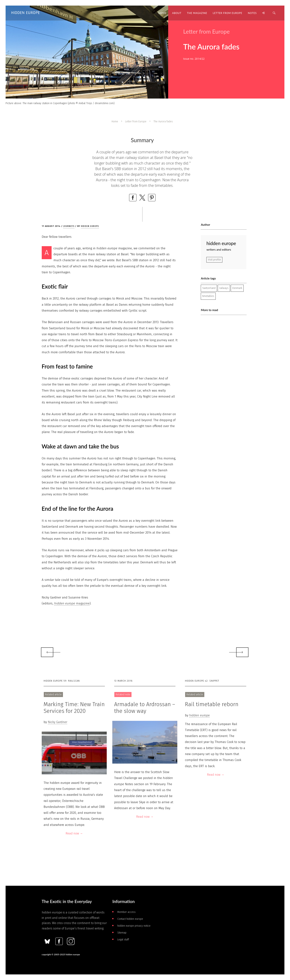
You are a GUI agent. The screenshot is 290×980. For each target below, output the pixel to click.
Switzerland (209, 288)
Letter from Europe (136, 122)
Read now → (74, 833)
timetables (208, 296)
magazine (72, 603)
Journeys (69, 226)
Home (115, 122)
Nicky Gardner (58, 722)
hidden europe (90, 226)
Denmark (237, 288)
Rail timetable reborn (212, 704)
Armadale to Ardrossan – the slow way (145, 708)
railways (224, 288)
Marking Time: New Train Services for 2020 (74, 708)
